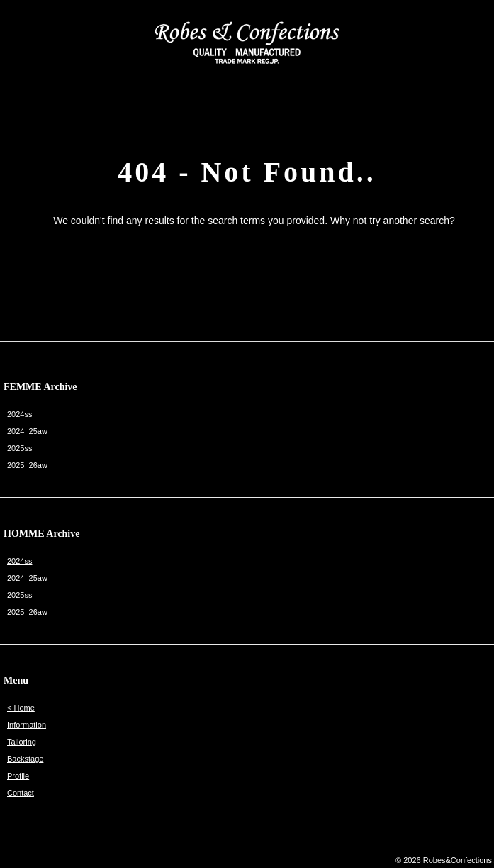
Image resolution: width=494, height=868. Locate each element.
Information (27, 725)
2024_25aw (27, 431)
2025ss (19, 448)
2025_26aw (27, 465)
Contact (21, 793)
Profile (18, 776)
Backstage (25, 759)
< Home (21, 708)
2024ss (19, 414)
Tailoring (22, 742)
